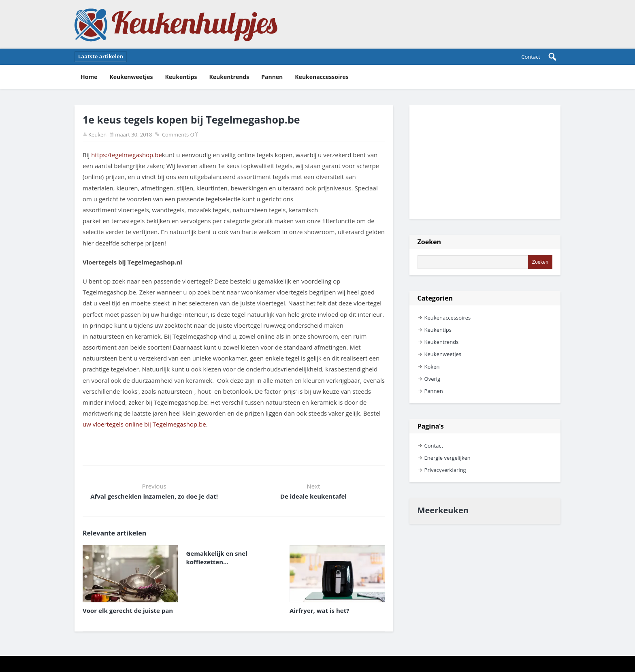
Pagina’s (431, 426)
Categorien (435, 298)
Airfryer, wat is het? (319, 610)
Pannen (272, 77)
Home (89, 77)
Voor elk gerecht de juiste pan (128, 610)
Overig (433, 379)
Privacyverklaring (445, 470)
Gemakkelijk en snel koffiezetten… (217, 558)
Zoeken (429, 242)
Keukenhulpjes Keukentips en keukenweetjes (176, 24)
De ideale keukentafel (313, 496)
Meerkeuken (443, 510)
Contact (531, 57)
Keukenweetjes (131, 77)
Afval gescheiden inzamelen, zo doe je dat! (154, 496)
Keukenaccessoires (322, 77)
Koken (432, 367)
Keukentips (181, 77)
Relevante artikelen (114, 533)
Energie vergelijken (447, 458)
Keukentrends (229, 77)
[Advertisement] (485, 162)
